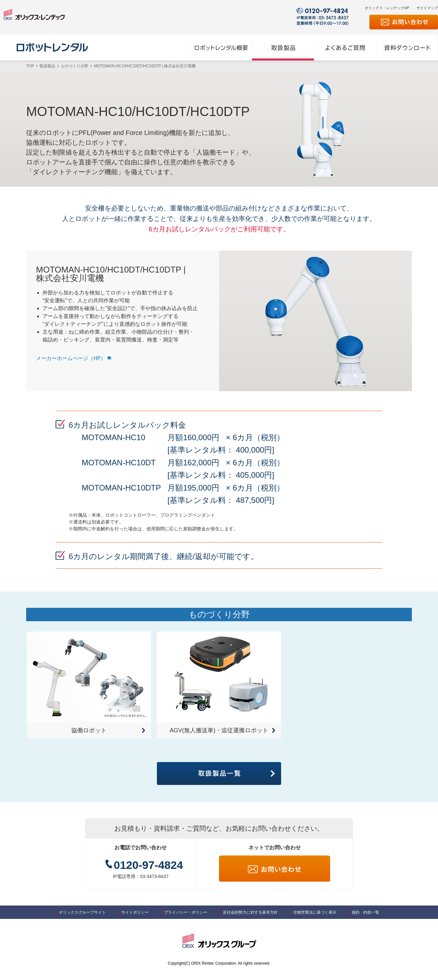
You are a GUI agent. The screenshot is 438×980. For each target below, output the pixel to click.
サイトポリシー (135, 912)
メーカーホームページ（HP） (71, 358)
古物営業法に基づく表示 (315, 912)
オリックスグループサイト (82, 912)
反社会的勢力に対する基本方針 (250, 912)
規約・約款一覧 (365, 912)
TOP (30, 66)
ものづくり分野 (75, 66)
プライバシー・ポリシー (186, 912)
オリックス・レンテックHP (387, 8)
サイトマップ (427, 8)
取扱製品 (47, 66)
